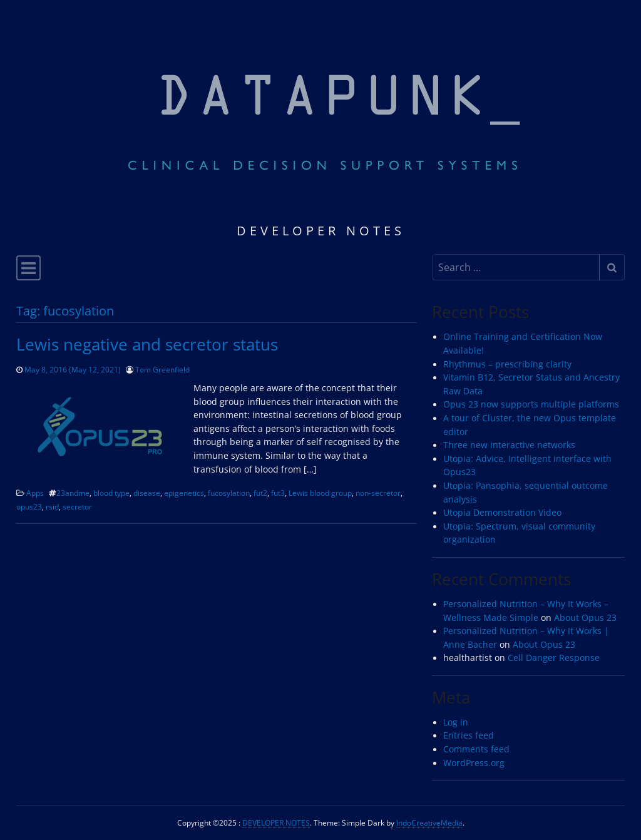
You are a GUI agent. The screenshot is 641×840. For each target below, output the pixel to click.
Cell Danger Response (554, 658)
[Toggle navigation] (28, 268)
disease (147, 493)
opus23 (29, 506)
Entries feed (469, 735)
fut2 (260, 493)
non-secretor (378, 493)
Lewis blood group (320, 493)
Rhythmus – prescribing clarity (507, 364)
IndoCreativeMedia (429, 822)
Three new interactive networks (509, 445)
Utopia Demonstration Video (502, 513)
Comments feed (476, 749)
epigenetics (184, 493)
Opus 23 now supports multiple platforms (531, 404)
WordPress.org (474, 763)
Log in (456, 722)
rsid (52, 506)
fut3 (278, 493)
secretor (77, 506)
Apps (35, 493)
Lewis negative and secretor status (147, 344)
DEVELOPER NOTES (276, 822)
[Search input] (516, 267)
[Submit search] (612, 267)
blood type (111, 493)
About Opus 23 (585, 618)
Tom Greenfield (162, 369)
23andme (73, 493)
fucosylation (229, 493)
